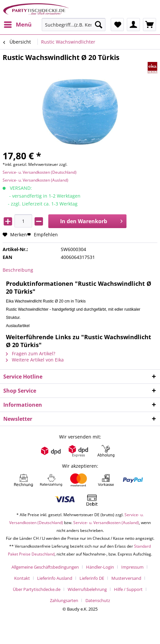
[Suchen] (99, 25)
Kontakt (22, 578)
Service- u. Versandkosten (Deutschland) (40, 172)
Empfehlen (42, 234)
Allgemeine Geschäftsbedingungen (45, 567)
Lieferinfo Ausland (55, 578)
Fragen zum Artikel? (31, 353)
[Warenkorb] (149, 25)
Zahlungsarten (64, 600)
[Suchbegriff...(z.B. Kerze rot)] (74, 25)
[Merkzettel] (117, 25)
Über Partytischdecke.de (37, 589)
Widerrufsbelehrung (87, 589)
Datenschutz (98, 600)
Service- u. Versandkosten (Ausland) (35, 180)
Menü (18, 24)
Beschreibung (18, 270)
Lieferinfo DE (92, 578)
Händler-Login (100, 567)
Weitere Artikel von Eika (35, 360)
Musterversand (126, 578)
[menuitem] (17, 25)
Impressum (132, 567)
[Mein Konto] (133, 25)
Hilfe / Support (128, 589)
